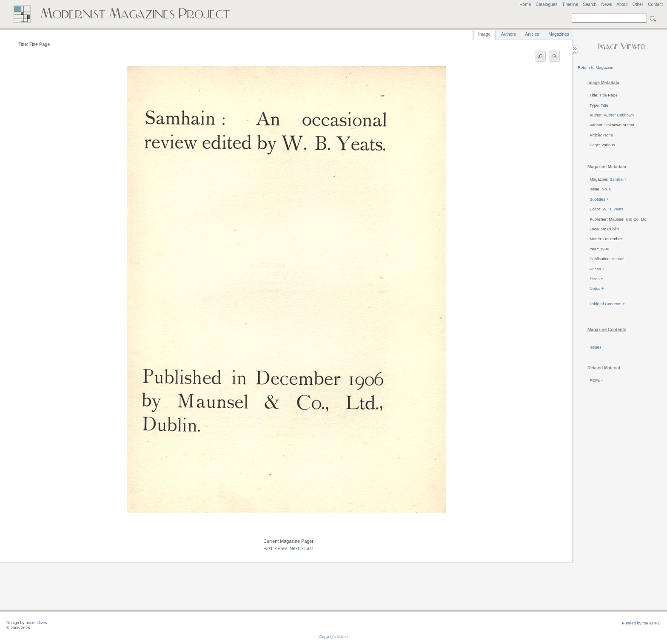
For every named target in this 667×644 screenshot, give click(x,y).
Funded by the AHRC (641, 623)
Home (525, 4)
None (608, 135)
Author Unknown (619, 115)
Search (590, 4)
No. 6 (606, 189)
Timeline (570, 4)
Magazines (559, 34)
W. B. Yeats (613, 209)
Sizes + (596, 279)
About (622, 4)
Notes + (597, 288)
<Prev (281, 548)
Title (604, 105)
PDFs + (596, 380)
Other (638, 4)
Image (484, 34)
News (606, 4)
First (268, 548)
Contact (655, 4)
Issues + (597, 347)
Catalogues (546, 4)
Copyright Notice (334, 637)
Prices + (597, 269)
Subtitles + (599, 199)
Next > (296, 548)
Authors (508, 34)
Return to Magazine (596, 67)
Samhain (618, 179)
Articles (532, 34)
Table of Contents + (607, 304)
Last (308, 548)
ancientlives (36, 623)
